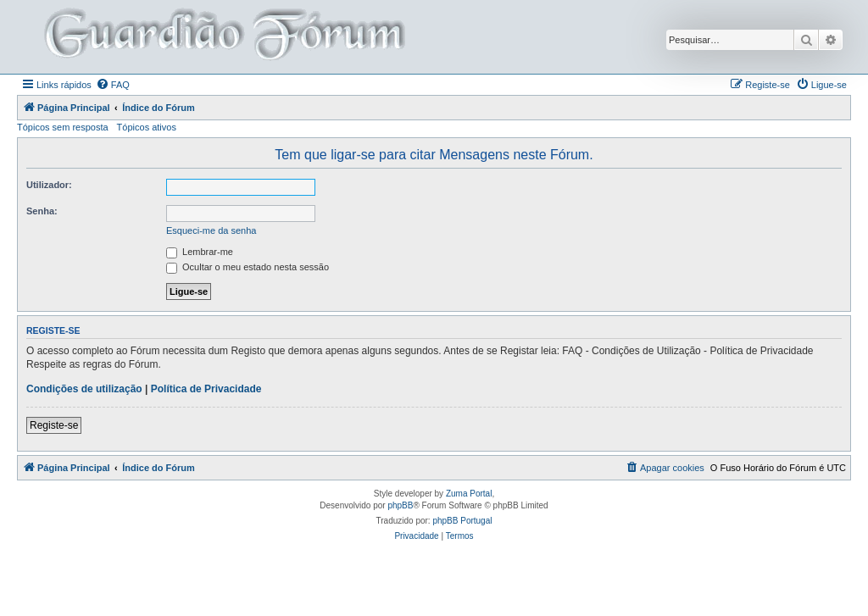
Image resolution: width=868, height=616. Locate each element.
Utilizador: (49, 185)
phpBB (400, 505)
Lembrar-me (200, 252)
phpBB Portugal (462, 521)
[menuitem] (113, 85)
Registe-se (54, 425)
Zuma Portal (469, 494)
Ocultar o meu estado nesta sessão (248, 267)
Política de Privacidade (206, 389)
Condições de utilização (84, 389)
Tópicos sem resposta (63, 127)
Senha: (42, 211)
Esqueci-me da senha (211, 230)
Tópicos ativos (147, 127)
